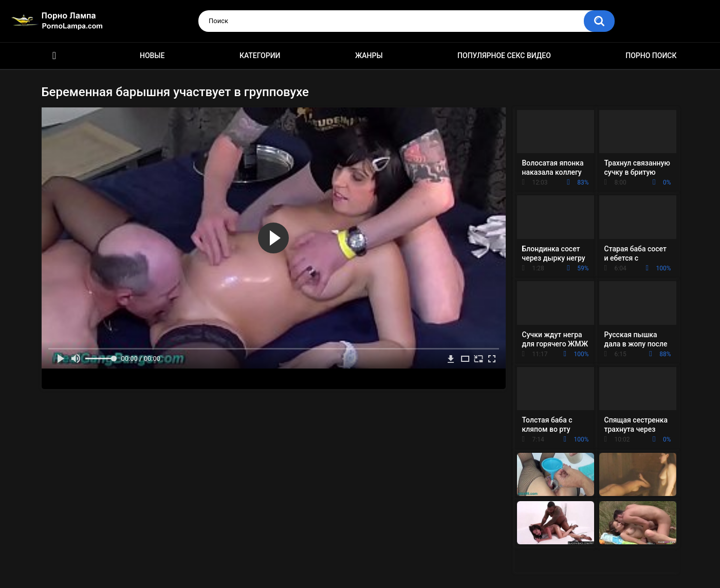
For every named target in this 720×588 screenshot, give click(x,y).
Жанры (369, 56)
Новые (152, 56)
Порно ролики (54, 56)
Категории (260, 56)
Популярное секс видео (504, 56)
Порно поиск (651, 56)
